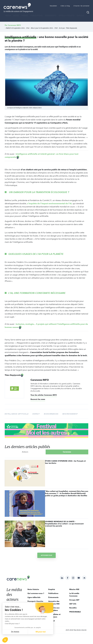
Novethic (73, 608)
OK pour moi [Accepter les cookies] (41, 632)
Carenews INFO (14, 25)
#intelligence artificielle (17, 414)
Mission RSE (74, 589)
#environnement (70, 414)
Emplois (80, 16)
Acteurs (25, 452)
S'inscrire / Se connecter (81, 6)
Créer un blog (65, 6)
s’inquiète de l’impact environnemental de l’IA (49, 203)
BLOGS (16, 16)
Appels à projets (66, 16)
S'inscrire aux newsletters (54, 609)
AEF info (73, 604)
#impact (36, 414)
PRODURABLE (75, 612)
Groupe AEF (74, 600)
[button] (5, 640)
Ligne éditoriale (34, 597)
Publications (37, 16)
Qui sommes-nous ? (36, 593)
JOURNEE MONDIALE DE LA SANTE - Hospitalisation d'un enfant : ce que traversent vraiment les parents (64, 524)
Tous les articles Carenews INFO (44, 395)
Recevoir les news (38, 399)
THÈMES (25, 16)
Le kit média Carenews (74, 595)
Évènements (51, 16)
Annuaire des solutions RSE (54, 603)
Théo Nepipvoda (72, 28)
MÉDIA (8, 16)
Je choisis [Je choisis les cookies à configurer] (15, 632)
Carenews (67, 452)
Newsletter (53, 6)
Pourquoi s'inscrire (35, 601)
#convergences (51, 414)
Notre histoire (33, 589)
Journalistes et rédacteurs (54, 616)
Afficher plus (46, 555)
